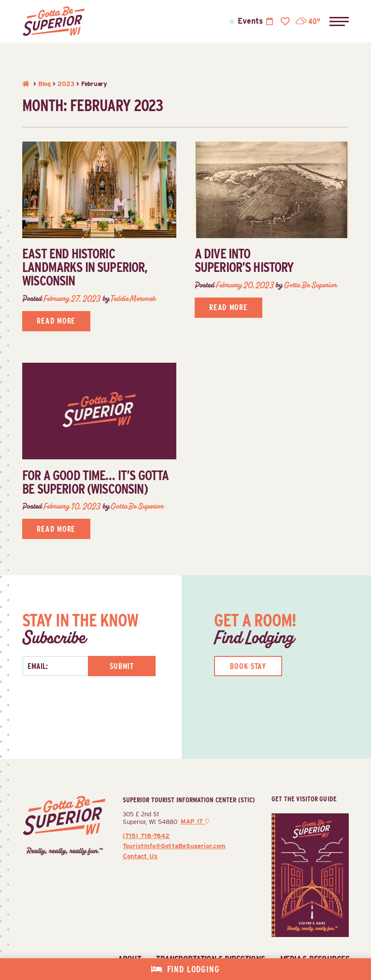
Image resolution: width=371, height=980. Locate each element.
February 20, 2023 (245, 285)
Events (250, 21)
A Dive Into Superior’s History (244, 260)
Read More (56, 321)
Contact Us (140, 856)
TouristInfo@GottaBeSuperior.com (174, 846)
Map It (195, 821)
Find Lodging (193, 969)
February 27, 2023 (72, 298)
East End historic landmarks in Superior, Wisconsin (85, 267)
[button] (339, 21)
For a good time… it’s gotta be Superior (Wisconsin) (95, 482)
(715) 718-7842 (146, 836)
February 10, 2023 (72, 506)
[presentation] (74, 713)
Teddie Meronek (133, 298)
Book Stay (248, 666)
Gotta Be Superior (310, 285)
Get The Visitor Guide (304, 799)
